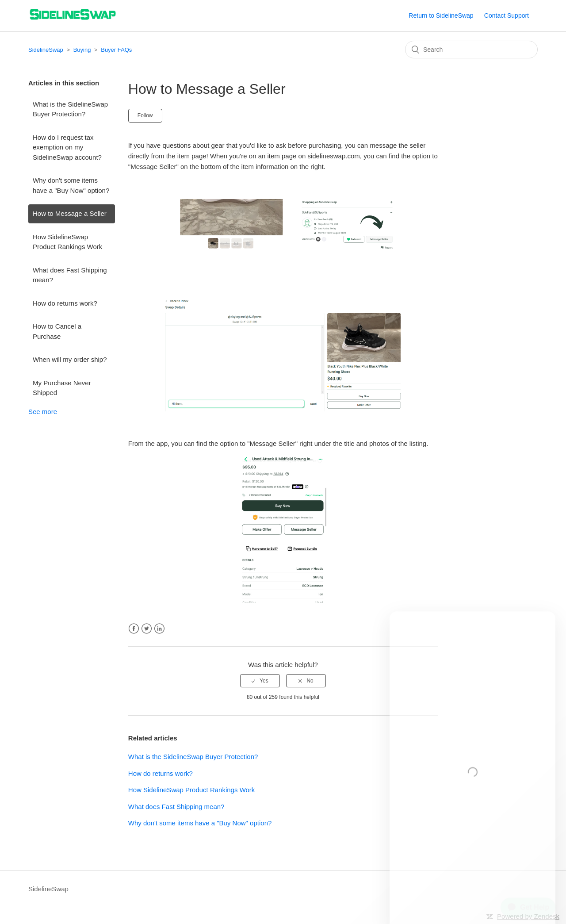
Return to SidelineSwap (441, 15)
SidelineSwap (46, 50)
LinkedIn (159, 629)
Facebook (134, 629)
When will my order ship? (70, 359)
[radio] (260, 681)
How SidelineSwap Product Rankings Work (67, 242)
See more (43, 412)
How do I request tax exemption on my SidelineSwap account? (67, 147)
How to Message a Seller (70, 213)
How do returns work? (65, 303)
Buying (82, 50)
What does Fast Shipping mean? (70, 275)
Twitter (147, 629)
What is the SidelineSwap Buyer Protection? (70, 109)
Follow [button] (145, 115)
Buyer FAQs (116, 50)
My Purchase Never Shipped (62, 388)
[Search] (471, 50)
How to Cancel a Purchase (57, 331)
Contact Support (507, 15)
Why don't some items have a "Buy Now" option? (71, 185)
